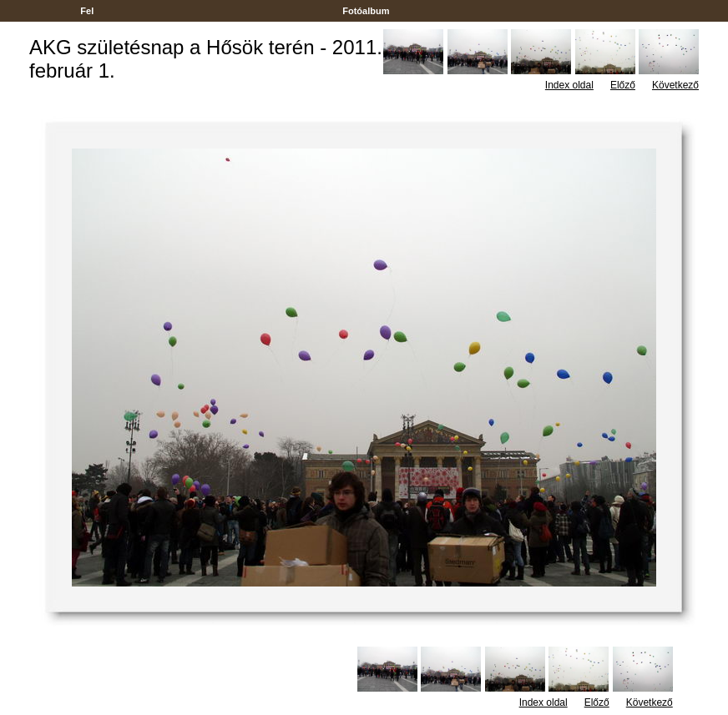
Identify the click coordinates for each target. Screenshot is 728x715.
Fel (87, 11)
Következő (675, 85)
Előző (623, 85)
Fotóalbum (366, 11)
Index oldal (569, 85)
